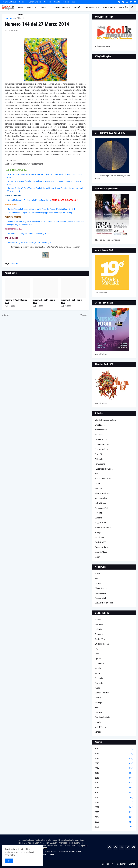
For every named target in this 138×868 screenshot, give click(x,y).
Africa (97, 574)
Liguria (98, 659)
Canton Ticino (101, 639)
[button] (126, 7)
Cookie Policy (108, 864)
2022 (114, 807)
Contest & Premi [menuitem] (61, 7)
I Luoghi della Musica (104, 469)
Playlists (98, 513)
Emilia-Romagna (102, 644)
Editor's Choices (35, 2)
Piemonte (99, 683)
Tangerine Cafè (101, 547)
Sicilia (97, 707)
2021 (114, 802)
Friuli (97, 649)
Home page (10, 18)
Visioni (98, 557)
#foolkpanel (100, 425)
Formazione (100, 464)
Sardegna (99, 703)
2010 (114, 749)
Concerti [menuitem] (44, 7)
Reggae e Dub (101, 523)
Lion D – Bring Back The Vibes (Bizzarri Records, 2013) (31, 243)
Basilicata (99, 624)
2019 (114, 793)
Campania (99, 634)
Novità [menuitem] (77, 7)
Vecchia (84, 315)
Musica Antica (101, 498)
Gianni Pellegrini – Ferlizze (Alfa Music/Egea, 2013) (30, 200)
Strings (98, 532)
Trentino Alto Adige (103, 717)
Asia (97, 578)
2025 (114, 822)
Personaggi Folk (102, 508)
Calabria (98, 629)
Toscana (98, 712)
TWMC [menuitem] (21, 15)
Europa (98, 583)
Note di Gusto (101, 503)
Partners (66, 2)
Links (73, 2)
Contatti (57, 2)
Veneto (98, 732)
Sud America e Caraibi (104, 603)
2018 (114, 788)
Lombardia (99, 663)
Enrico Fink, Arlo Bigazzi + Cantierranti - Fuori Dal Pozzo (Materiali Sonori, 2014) (42, 209)
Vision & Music (101, 552)
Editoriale (20, 18)
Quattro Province (102, 693)
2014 (114, 768)
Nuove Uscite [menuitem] (91, 7)
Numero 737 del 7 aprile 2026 (71, 301)
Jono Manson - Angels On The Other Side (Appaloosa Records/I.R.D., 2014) (40, 213)
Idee (97, 474)
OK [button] (9, 861)
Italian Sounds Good (103, 479)
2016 (114, 778)
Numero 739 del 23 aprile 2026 (16, 301)
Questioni (99, 518)
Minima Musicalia (102, 493)
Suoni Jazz (99, 537)
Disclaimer (121, 864)
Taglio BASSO (101, 542)
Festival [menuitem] (31, 7)
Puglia (97, 688)
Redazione (23, 2)
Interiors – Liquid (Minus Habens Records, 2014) (29, 234)
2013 (114, 763)
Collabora (47, 2)
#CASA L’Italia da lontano (106, 420)
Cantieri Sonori (101, 439)
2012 (114, 759)
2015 (114, 773)
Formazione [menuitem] (108, 7)
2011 (114, 754)
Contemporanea (102, 444)
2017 (114, 783)
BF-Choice (99, 435)
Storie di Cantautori (103, 528)
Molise (97, 673)
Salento (98, 698)
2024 (114, 817)
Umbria (98, 722)
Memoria (99, 488)
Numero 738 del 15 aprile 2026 (44, 301)
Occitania (99, 678)
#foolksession (101, 430)
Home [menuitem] (21, 7)
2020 (114, 798)
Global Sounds (101, 588)
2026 (114, 827)
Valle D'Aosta (100, 727)
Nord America (101, 593)
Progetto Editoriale (9, 2)
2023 (114, 812)
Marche (98, 668)
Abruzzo (98, 619)
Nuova (6, 315)
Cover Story (100, 454)
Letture (98, 484)
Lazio (97, 654)
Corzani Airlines (101, 449)
